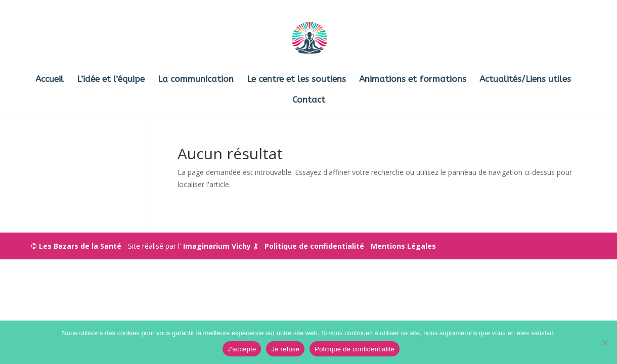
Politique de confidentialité (314, 246)
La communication (196, 80)
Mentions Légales (403, 246)
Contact (309, 100)
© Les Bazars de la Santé (76, 246)
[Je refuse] (604, 342)
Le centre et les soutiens (296, 80)
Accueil (50, 80)
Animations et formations (413, 80)
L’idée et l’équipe (111, 80)
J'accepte (242, 349)
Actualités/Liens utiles (525, 80)
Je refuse (285, 349)
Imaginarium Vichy (217, 246)
